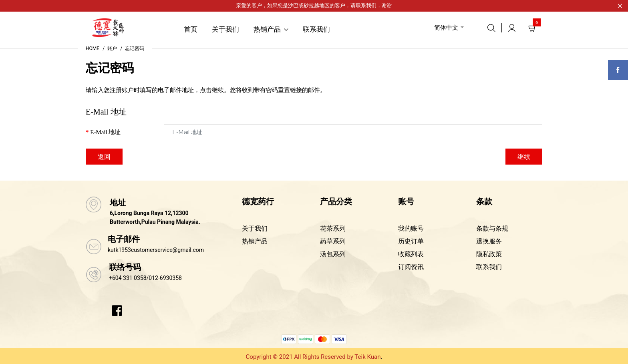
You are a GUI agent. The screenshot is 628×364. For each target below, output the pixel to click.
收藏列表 (411, 254)
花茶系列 (333, 228)
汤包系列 (333, 254)
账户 (112, 48)
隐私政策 (489, 254)
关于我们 (255, 228)
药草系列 (333, 241)
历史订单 (411, 241)
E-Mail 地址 (105, 132)
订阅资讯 (411, 267)
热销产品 (255, 241)
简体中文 (446, 28)
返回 (104, 157)
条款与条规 (492, 228)
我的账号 (411, 228)
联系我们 (366, 5)
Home (93, 48)
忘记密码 (135, 48)
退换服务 (489, 241)
